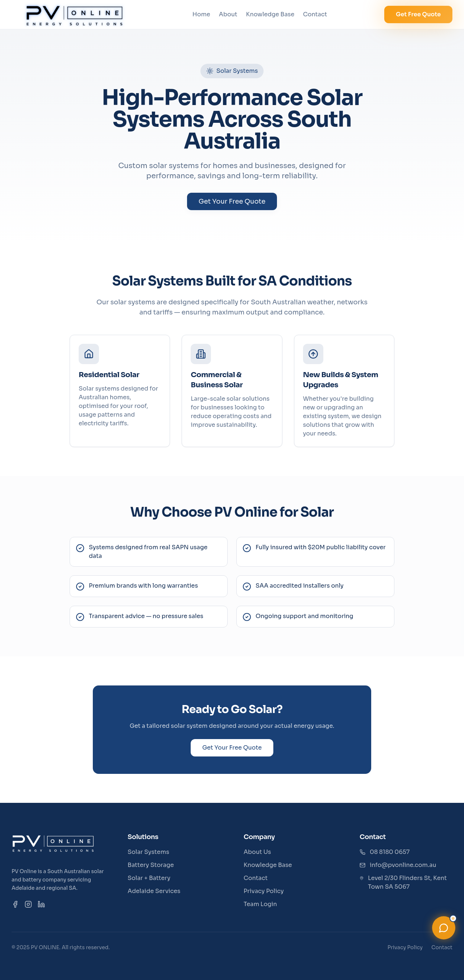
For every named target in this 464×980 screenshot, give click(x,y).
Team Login (260, 904)
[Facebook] (15, 904)
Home (201, 14)
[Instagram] (28, 904)
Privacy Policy (264, 891)
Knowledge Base (270, 14)
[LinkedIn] (41, 904)
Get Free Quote (418, 14)
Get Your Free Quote (232, 201)
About (228, 14)
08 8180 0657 (390, 852)
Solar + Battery (149, 878)
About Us (257, 852)
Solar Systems (148, 852)
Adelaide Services (154, 891)
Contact (315, 14)
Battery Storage (151, 865)
